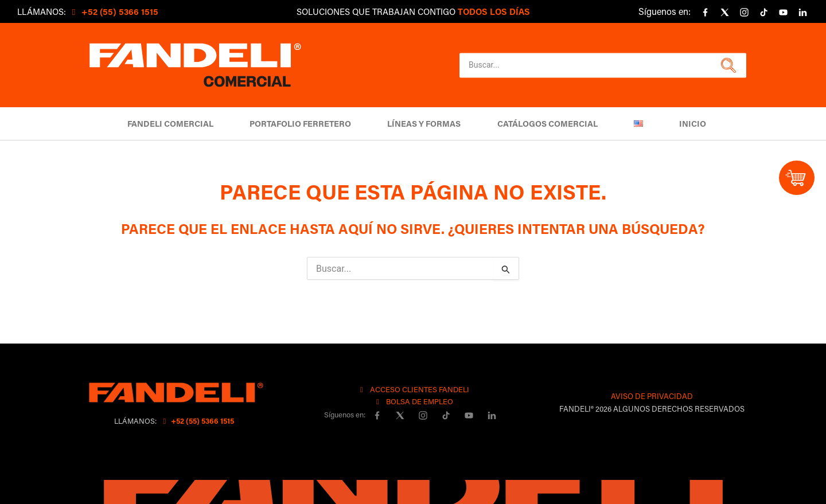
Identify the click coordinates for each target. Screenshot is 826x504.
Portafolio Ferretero (308, 124)
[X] (724, 13)
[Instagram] (744, 13)
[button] (727, 65)
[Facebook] (705, 13)
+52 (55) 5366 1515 (197, 421)
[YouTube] (783, 13)
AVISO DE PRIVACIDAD (652, 396)
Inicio (681, 124)
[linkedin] (802, 13)
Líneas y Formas (427, 124)
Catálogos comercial (545, 124)
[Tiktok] (763, 13)
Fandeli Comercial (182, 124)
